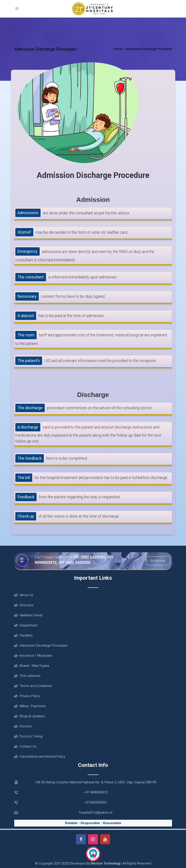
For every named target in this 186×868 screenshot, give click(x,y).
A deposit (26, 316)
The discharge (30, 408)
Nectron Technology (106, 863)
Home (118, 49)
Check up (26, 516)
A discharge (28, 427)
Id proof (24, 232)
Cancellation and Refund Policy (43, 757)
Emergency (27, 251)
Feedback (26, 497)
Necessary (27, 296)
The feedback (30, 458)
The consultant (31, 277)
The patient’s (29, 361)
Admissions (28, 213)
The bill (24, 478)
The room (26, 335)
